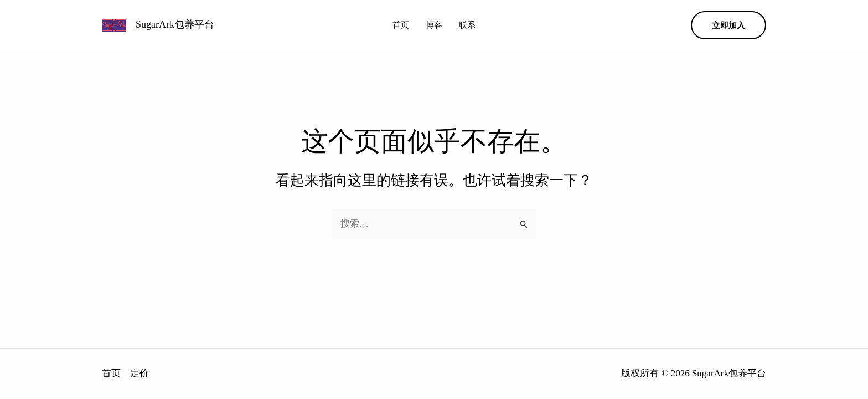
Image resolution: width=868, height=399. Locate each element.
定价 (139, 373)
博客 (434, 25)
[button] (728, 25)
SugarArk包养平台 (175, 24)
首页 (401, 25)
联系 (467, 25)
